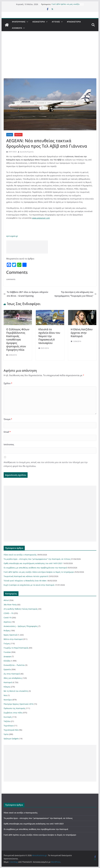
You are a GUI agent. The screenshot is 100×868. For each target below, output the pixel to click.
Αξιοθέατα (17, 28)
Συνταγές (8, 717)
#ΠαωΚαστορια (74, 22)
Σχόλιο (8, 383)
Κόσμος (7, 687)
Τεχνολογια (9, 726)
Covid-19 (7, 618)
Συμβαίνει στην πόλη (13, 713)
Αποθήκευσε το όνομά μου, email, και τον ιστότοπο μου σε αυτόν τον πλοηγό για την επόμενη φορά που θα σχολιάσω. (46, 464)
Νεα (5, 695)
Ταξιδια (7, 721)
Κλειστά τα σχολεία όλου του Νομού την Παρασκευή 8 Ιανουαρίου (49, 336)
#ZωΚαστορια (39, 22)
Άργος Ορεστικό (10, 635)
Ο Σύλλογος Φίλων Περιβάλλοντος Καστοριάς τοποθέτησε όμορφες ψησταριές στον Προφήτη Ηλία (18, 340)
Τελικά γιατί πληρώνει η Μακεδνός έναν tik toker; (25, 581)
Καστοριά (18, 135)
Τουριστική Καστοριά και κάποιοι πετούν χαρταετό (26, 576)
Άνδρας (7, 631)
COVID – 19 (8, 613)
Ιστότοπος (9, 444)
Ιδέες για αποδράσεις (13, 678)
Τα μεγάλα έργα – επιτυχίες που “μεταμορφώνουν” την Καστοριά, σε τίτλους (37, 559)
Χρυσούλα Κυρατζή (27, 152)
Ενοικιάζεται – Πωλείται (14, 665)
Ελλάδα (10, 135)
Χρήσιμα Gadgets (11, 739)
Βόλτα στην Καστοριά (13, 639)
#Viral (6, 600)
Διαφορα (7, 656)
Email (7, 432)
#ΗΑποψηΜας (19, 22)
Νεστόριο (8, 700)
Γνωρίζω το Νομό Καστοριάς (16, 648)
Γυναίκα (7, 652)
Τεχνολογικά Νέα (11, 730)
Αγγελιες (56, 22)
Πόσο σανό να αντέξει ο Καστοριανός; (20, 555)
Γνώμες (7, 643)
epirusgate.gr (12, 236)
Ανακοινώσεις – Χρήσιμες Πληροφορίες (21, 626)
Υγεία (6, 734)
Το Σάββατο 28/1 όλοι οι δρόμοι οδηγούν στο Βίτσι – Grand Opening (26, 294)
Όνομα (8, 419)
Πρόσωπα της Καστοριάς (14, 708)
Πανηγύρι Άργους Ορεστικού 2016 (18, 704)
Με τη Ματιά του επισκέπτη (16, 691)
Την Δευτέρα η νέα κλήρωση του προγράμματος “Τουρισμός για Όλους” (75, 294)
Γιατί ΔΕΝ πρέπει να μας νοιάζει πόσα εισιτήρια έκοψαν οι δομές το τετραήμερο (67, 4)
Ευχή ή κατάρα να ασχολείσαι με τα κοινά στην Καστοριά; (29, 585)
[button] (27, 22)
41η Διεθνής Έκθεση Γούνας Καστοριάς (21, 609)
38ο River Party (10, 605)
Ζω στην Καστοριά (12, 674)
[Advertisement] (50, 59)
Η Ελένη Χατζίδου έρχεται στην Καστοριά (82, 333)
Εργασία (7, 669)
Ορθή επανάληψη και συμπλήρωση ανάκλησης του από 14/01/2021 (33, 563)
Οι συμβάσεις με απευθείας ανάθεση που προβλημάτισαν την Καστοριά (35, 568)
